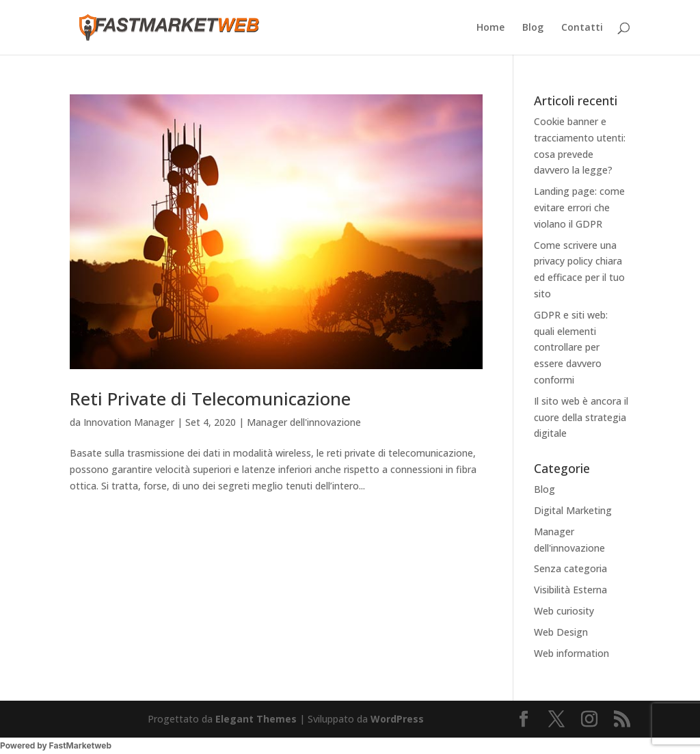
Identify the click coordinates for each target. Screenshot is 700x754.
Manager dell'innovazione (304, 422)
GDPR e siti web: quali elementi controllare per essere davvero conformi (571, 347)
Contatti (582, 28)
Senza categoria (570, 568)
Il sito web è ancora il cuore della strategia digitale (581, 417)
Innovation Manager (129, 422)
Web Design (561, 632)
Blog (533, 28)
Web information (571, 653)
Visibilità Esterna (570, 590)
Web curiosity (564, 611)
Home (490, 28)
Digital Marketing (573, 510)
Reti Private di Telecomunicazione (210, 399)
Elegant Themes (256, 719)
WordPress (397, 719)
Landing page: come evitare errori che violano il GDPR (579, 207)
